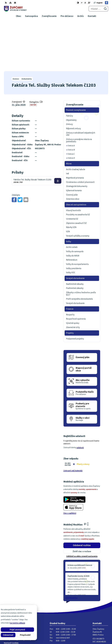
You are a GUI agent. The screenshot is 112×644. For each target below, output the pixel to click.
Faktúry (33, 55)
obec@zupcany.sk (100, 599)
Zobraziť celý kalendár (73, 421)
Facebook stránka (100, 602)
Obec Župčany (32, 634)
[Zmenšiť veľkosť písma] (82, 3)
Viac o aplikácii (70, 463)
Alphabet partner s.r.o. (36, 631)
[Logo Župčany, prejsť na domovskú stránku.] (15, 9)
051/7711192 (98, 596)
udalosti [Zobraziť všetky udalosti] (80, 398)
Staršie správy (71, 548)
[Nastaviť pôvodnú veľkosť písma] (85, 3)
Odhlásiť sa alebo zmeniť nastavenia (82, 506)
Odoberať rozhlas (82, 495)
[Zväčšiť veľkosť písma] (89, 3)
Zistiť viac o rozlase (82, 501)
